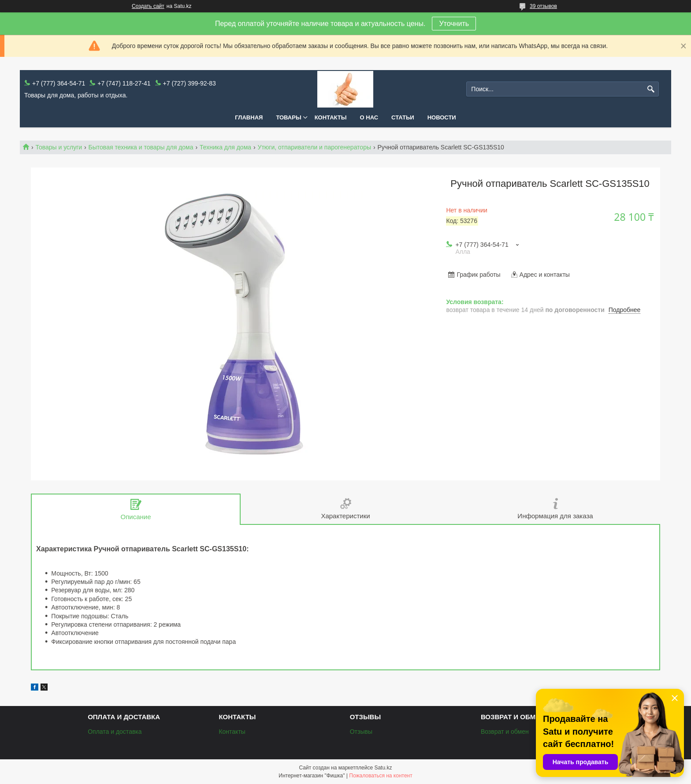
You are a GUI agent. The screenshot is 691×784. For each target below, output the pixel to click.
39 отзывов (543, 6)
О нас (369, 117)
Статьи (403, 117)
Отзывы (361, 732)
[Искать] (651, 89)
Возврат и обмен (505, 732)
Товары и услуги (59, 147)
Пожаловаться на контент (381, 776)
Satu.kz (383, 768)
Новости (442, 117)
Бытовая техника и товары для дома (141, 147)
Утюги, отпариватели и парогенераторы (315, 147)
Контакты (331, 117)
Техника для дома (225, 147)
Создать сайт (148, 6)
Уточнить (454, 24)
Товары (288, 117)
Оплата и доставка (115, 732)
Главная (249, 117)
